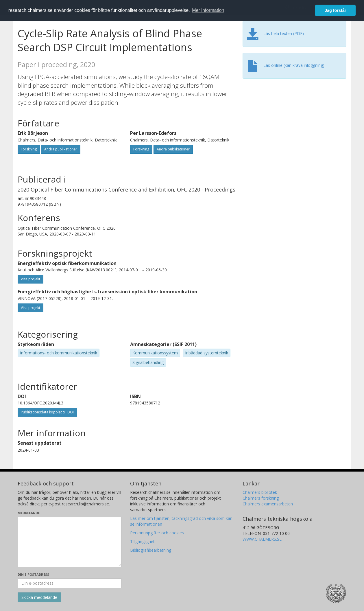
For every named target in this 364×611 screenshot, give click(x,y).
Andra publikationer (61, 149)
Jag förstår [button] (335, 10)
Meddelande (29, 513)
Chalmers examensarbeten (268, 504)
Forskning (29, 149)
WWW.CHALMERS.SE (262, 539)
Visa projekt (31, 279)
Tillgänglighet (142, 541)
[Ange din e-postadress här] (70, 583)
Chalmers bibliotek (260, 492)
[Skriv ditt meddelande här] (70, 542)
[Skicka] (39, 597)
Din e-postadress (33, 574)
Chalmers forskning (261, 498)
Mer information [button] (208, 10)
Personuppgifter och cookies (157, 533)
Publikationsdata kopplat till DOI (47, 412)
